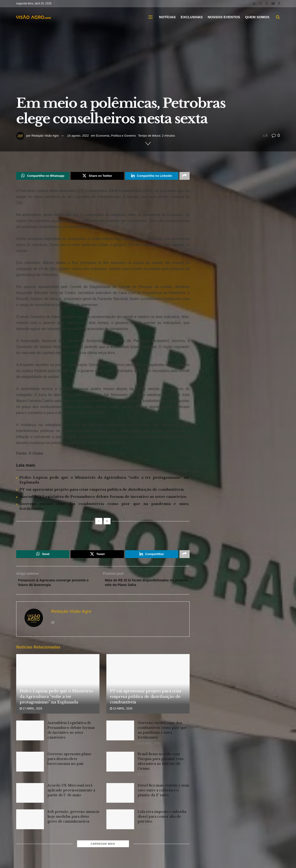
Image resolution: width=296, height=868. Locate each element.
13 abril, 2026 (59, 747)
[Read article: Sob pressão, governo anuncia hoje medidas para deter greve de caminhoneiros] (30, 823)
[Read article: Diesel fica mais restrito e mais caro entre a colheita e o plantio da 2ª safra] (120, 796)
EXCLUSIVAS (192, 17)
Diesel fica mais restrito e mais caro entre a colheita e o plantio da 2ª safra (163, 793)
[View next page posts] (107, 522)
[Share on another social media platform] (185, 176)
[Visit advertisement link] (103, 538)
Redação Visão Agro (45, 136)
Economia (103, 136)
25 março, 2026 (60, 804)
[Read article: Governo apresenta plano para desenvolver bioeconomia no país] (30, 765)
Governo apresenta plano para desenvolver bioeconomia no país (69, 762)
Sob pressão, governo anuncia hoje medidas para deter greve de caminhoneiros (73, 820)
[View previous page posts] (99, 522)
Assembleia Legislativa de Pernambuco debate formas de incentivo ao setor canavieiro (103, 497)
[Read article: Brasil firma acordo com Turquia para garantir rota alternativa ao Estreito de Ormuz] (120, 765)
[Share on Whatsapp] (43, 176)
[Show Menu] (151, 17)
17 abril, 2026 (31, 712)
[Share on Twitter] (97, 176)
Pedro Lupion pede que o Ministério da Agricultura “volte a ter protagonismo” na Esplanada (56, 700)
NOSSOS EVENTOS (224, 17)
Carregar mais (103, 847)
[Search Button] (278, 17)
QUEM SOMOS (257, 17)
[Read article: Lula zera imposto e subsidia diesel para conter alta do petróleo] (120, 823)
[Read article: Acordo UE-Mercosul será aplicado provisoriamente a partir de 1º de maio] (30, 796)
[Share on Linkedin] (152, 176)
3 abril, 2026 (58, 773)
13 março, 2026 (150, 831)
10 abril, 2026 (149, 747)
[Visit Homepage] (34, 17)
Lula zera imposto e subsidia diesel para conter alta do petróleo (162, 820)
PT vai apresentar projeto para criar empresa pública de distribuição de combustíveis (102, 490)
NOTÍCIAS (167, 17)
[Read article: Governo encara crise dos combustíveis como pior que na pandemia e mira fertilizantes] (120, 734)
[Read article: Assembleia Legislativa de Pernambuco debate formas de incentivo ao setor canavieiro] (30, 734)
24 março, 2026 (150, 804)
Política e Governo (123, 136)
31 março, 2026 (150, 778)
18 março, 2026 (60, 831)
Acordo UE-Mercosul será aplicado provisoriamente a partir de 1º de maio (71, 793)
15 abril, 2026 (121, 712)
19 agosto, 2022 (78, 136)
